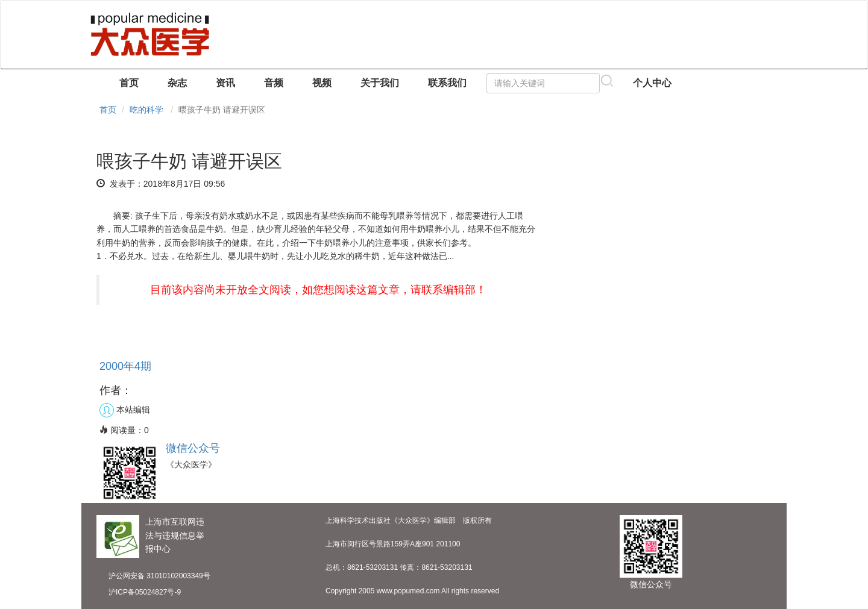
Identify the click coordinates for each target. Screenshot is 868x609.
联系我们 (447, 83)
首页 (129, 83)
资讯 (225, 83)
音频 (274, 83)
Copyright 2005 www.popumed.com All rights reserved (412, 591)
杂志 (177, 83)
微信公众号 (193, 448)
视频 (322, 83)
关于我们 (380, 83)
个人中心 (652, 83)
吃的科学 (146, 110)
